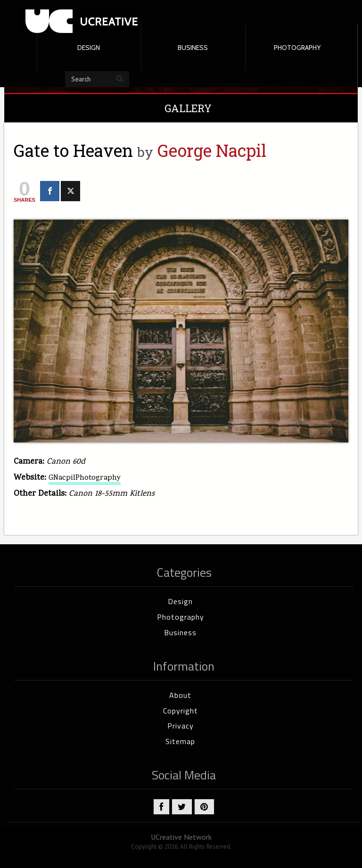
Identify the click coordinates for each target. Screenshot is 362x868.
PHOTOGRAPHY (297, 48)
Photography (181, 617)
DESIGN (89, 48)
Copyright (181, 711)
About (180, 695)
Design (180, 601)
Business (180, 632)
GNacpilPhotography (85, 478)
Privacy (181, 726)
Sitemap (180, 741)
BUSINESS (193, 48)
